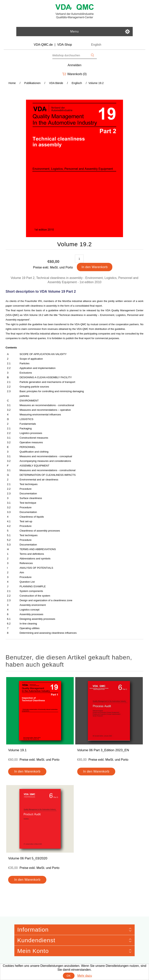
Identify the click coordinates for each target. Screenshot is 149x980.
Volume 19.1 (17, 750)
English (96, 45)
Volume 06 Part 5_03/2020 (28, 858)
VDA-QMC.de (43, 45)
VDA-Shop (65, 45)
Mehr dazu (85, 976)
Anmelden (75, 65)
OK (69, 976)
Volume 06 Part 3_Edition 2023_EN (103, 750)
